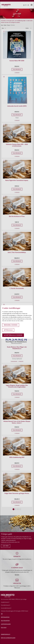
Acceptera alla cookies (13, 335)
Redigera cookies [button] (11, 325)
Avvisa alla (8, 330)
